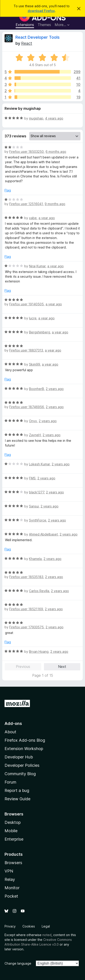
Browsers (13, 863)
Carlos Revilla (39, 591)
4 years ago (54, 118)
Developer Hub (19, 757)
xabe (33, 218)
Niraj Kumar (37, 266)
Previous (23, 667)
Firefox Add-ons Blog (25, 740)
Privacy (10, 926)
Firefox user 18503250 (27, 152)
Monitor (12, 888)
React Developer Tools (38, 37)
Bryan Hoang (39, 651)
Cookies (29, 926)
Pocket (11, 896)
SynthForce (38, 520)
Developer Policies (22, 765)
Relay (10, 879)
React (27, 43)
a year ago (47, 218)
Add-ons (13, 723)
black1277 (37, 492)
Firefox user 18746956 (27, 407)
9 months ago (55, 204)
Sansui (34, 506)
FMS (32, 478)
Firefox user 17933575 (27, 627)
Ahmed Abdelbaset (43, 534)
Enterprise (14, 839)
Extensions (25, 25)
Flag (8, 190)
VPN (9, 871)
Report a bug (17, 790)
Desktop (13, 822)
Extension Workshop (24, 749)
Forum (10, 782)
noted (47, 935)
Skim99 (35, 364)
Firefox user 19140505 (27, 304)
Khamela (35, 559)
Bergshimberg (40, 332)
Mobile (11, 831)
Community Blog (20, 774)
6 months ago (56, 152)
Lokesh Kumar (39, 464)
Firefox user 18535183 (26, 577)
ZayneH (35, 435)
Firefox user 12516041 (26, 204)
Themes (44, 25)
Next (62, 667)
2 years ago (55, 389)
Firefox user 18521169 (26, 609)
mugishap (36, 118)
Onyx (33, 421)
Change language (18, 963)
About (10, 732)
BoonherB (36, 389)
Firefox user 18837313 (26, 350)
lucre (33, 318)
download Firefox (41, 11)
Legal (46, 926)
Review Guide (17, 799)
